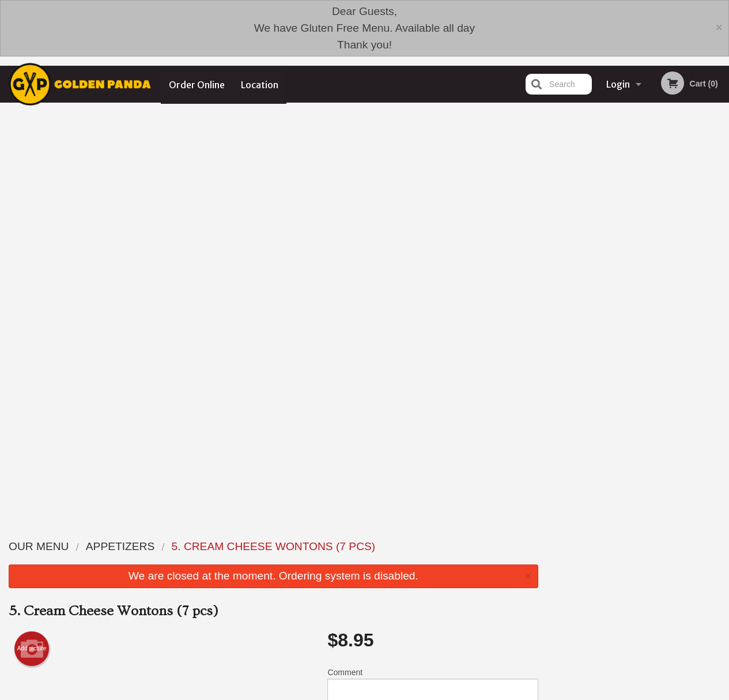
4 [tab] (655, 295)
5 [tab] (673, 295)
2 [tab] (621, 295)
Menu (334, 603)
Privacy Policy (444, 631)
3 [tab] (638, 295)
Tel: (549, 631)
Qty (359, 325)
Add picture (32, 239)
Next (720, 220)
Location (260, 84)
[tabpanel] (638, 220)
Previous (556, 220)
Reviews (435, 603)
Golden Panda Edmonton (150, 588)
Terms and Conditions (457, 617)
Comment (433, 278)
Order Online (197, 84)
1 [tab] (603, 295)
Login (618, 84)
